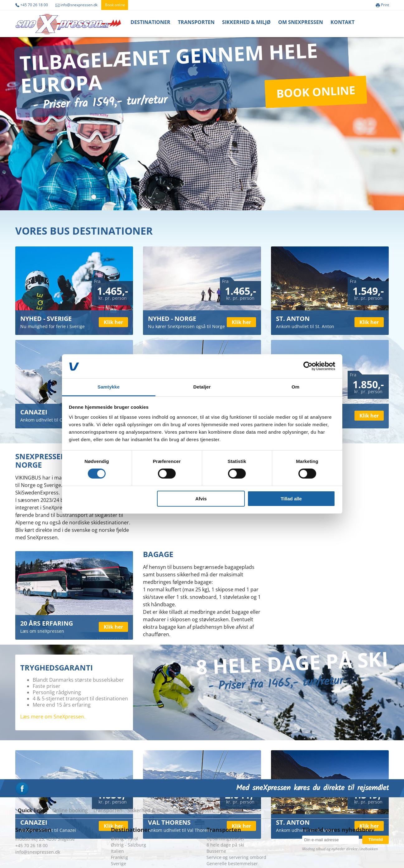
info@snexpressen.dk (76, 5)
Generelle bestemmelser (232, 863)
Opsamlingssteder (226, 839)
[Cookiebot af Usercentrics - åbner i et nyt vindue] (308, 366)
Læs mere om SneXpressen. (53, 717)
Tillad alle (291, 499)
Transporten (196, 22)
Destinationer (150, 22)
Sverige (119, 863)
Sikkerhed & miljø (246, 22)
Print (382, 5)
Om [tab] (295, 387)
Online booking (70, 810)
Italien (117, 851)
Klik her (113, 322)
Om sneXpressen (193, 810)
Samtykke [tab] (109, 387)
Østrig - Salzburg (128, 845)
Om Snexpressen (301, 22)
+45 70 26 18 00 (32, 5)
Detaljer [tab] (202, 387)
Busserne (216, 851)
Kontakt (342, 22)
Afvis (201, 499)
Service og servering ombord (236, 857)
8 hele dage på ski (225, 845)
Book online (115, 5)
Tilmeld (375, 839)
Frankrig (119, 857)
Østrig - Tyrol (124, 839)
